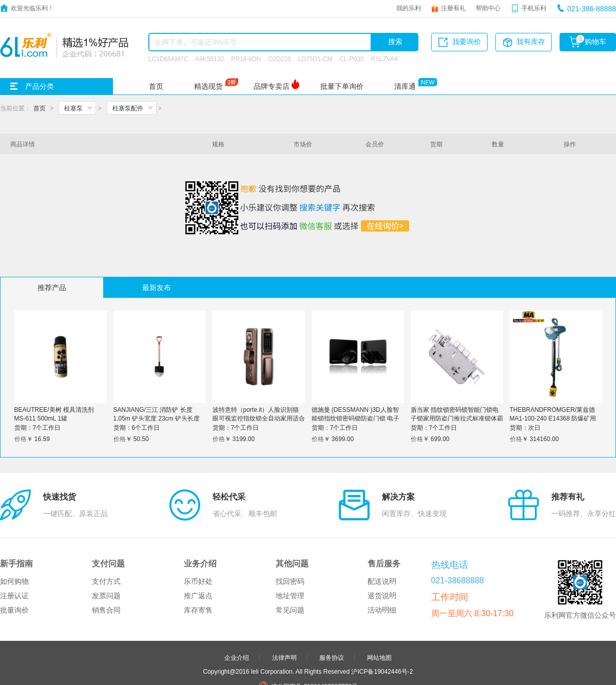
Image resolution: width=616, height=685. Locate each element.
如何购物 (14, 533)
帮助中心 (488, 8)
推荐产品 (52, 288)
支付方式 (106, 533)
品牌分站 (303, 667)
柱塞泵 (73, 108)
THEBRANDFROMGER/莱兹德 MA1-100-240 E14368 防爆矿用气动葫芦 (553, 418)
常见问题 (290, 562)
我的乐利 (409, 8)
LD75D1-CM (315, 59)
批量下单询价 (342, 86)
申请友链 (332, 653)
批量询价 (14, 562)
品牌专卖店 (272, 86)
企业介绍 (237, 609)
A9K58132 (209, 59)
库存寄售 (198, 562)
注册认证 (14, 547)
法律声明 (284, 609)
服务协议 (332, 609)
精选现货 (208, 86)
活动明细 (382, 562)
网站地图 (379, 609)
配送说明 (382, 533)
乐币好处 (198, 533)
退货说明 (382, 547)
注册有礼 (453, 8)
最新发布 (157, 288)
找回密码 (290, 533)
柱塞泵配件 (128, 108)
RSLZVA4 (384, 59)
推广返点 (198, 547)
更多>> (348, 667)
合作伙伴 (284, 653)
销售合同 (106, 562)
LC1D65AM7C (168, 59)
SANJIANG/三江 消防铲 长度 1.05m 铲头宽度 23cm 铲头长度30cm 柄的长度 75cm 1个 (157, 418)
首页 (156, 86)
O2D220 (280, 59)
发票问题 (106, 547)
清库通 (405, 86)
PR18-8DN (246, 59)
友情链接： (263, 667)
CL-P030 (351, 59)
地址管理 (290, 547)
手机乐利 (534, 8)
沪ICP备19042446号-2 (382, 623)
